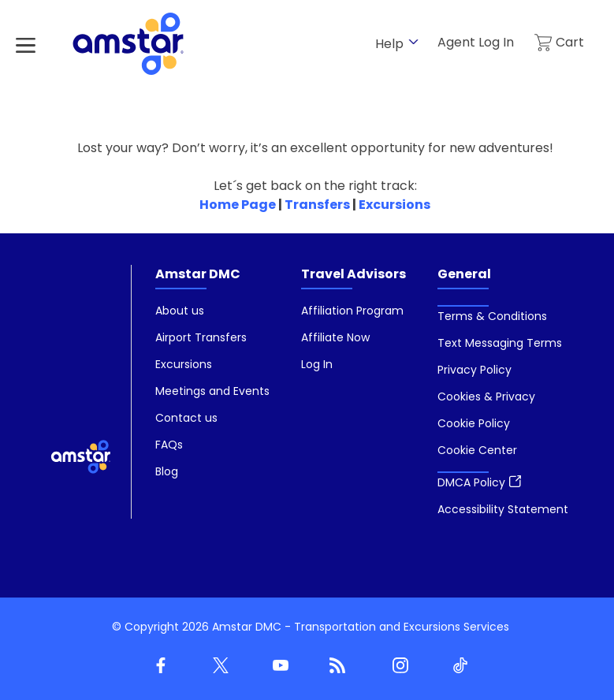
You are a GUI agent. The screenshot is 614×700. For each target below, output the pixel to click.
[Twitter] (218, 666)
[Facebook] (158, 666)
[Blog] (337, 666)
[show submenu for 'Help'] (413, 42)
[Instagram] (397, 666)
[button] (477, 450)
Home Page (238, 205)
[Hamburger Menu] (26, 45)
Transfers (317, 205)
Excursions (394, 205)
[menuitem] (212, 392)
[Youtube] (277, 666)
